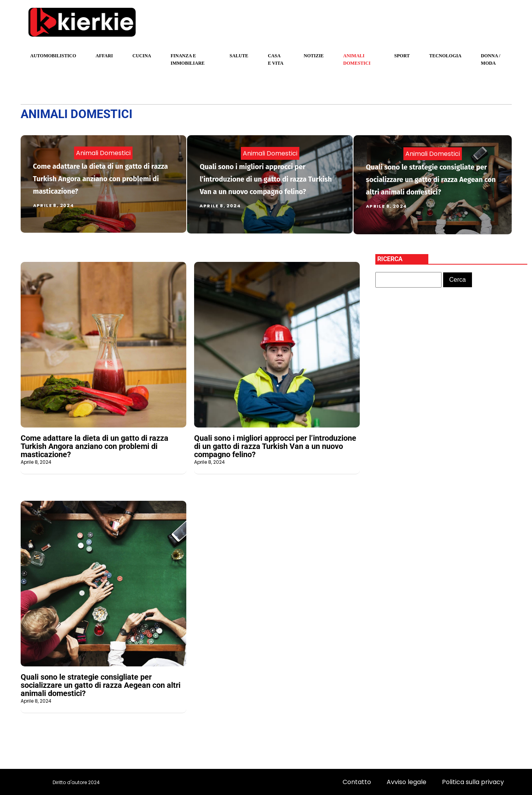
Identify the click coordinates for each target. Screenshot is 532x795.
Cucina (142, 56)
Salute (239, 56)
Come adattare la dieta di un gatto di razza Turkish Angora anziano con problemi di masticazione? (101, 179)
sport (402, 56)
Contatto (357, 782)
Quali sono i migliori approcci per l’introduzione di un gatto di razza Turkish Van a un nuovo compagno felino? (266, 179)
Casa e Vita (276, 59)
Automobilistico (53, 56)
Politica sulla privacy (473, 782)
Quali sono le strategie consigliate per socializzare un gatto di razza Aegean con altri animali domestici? (431, 180)
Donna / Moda (491, 59)
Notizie (314, 56)
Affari (104, 56)
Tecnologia (445, 56)
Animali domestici (357, 59)
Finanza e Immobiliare (188, 59)
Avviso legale (407, 782)
